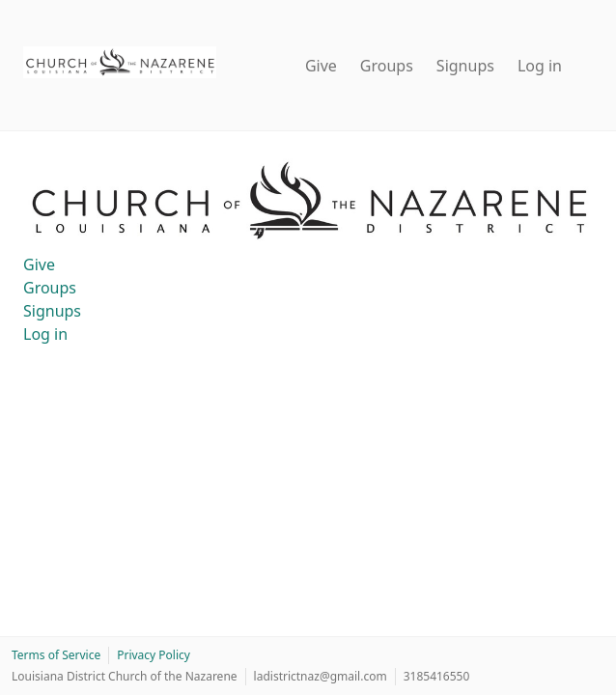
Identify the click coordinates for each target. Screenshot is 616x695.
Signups (465, 66)
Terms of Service (56, 655)
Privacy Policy (154, 655)
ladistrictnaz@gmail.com (321, 676)
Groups (387, 66)
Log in (540, 66)
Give (321, 66)
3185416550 (437, 676)
